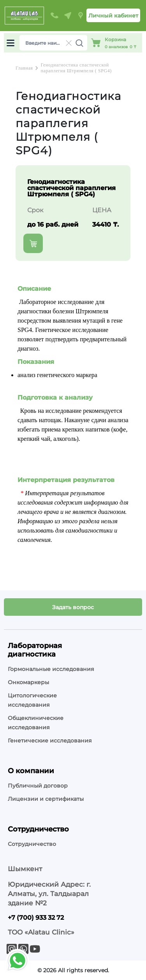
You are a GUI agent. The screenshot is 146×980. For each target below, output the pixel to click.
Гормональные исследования (51, 669)
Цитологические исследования (32, 700)
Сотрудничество (32, 844)
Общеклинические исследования (36, 723)
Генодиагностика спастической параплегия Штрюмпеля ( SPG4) (76, 68)
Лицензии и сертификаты (46, 799)
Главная (24, 68)
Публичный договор (38, 786)
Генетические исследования (50, 741)
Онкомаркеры (28, 682)
